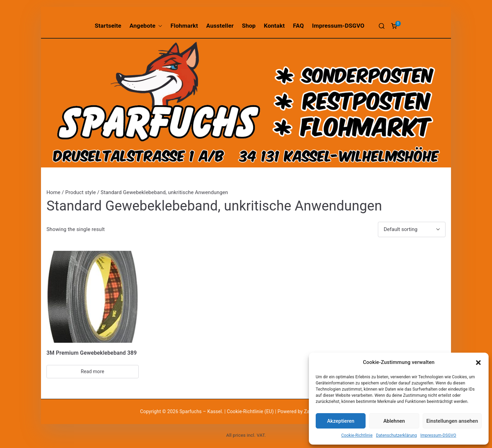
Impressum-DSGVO (438, 435)
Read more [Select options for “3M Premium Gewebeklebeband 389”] (92, 371)
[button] (478, 363)
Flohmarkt (184, 26)
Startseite (108, 26)
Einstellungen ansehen (452, 421)
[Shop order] (412, 229)
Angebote (146, 26)
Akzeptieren (341, 421)
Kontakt (274, 26)
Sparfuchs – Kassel (201, 411)
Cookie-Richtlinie (357, 435)
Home (53, 192)
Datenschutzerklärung (396, 435)
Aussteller (220, 26)
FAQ (299, 26)
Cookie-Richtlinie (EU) (251, 411)
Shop (249, 26)
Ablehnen (394, 421)
